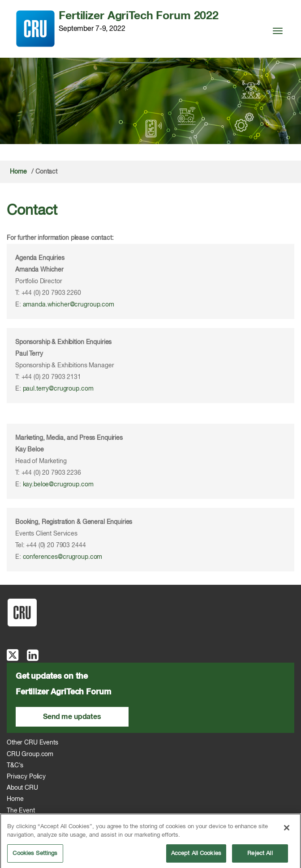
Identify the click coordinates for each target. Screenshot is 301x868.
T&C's (15, 766)
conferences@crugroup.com (63, 557)
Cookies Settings (35, 856)
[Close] (287, 830)
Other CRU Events (32, 743)
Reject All (260, 856)
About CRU (22, 788)
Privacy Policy (26, 777)
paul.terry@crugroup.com (58, 389)
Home (18, 172)
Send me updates (72, 717)
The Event (21, 811)
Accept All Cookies (196, 856)
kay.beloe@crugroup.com (58, 485)
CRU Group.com (30, 754)
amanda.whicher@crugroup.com (69, 305)
